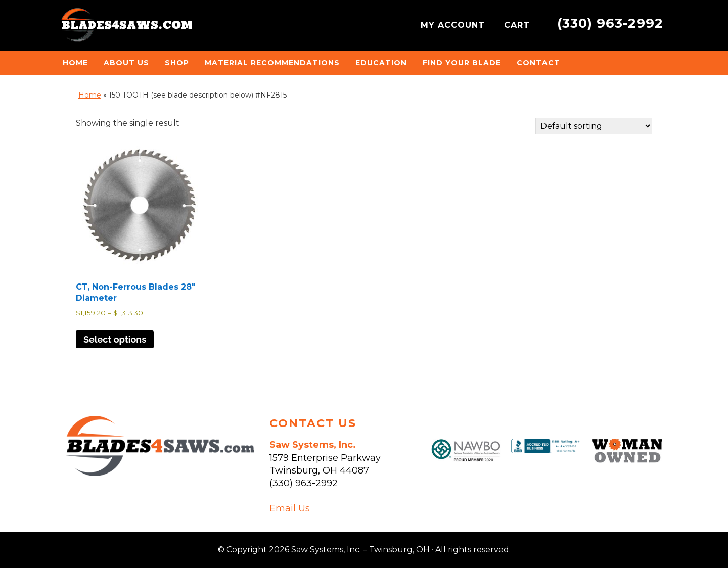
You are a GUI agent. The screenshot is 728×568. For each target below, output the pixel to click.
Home (90, 95)
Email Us (290, 508)
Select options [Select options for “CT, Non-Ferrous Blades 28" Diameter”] (115, 339)
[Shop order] (594, 126)
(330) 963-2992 (610, 23)
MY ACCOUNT (454, 25)
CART (518, 25)
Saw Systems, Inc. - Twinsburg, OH (126, 28)
